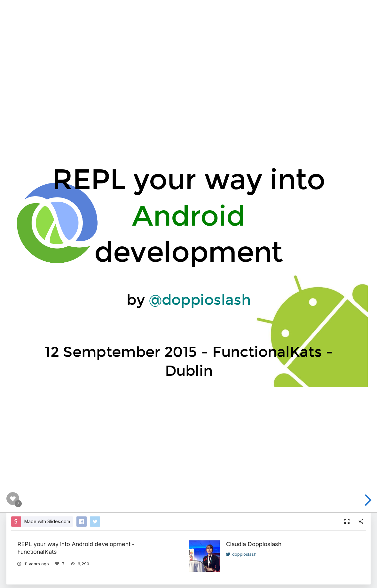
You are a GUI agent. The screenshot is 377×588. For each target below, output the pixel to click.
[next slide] (367, 500)
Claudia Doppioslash (254, 544)
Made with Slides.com (47, 521)
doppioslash (241, 554)
